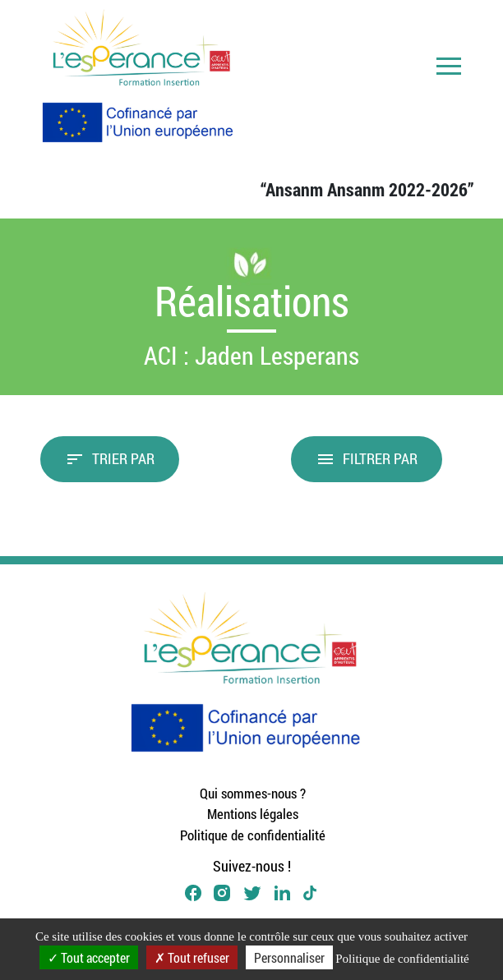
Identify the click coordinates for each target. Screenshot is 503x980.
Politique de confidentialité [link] (402, 959)
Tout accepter (89, 957)
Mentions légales (253, 814)
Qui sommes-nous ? (253, 793)
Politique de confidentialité (253, 835)
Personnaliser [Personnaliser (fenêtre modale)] (289, 957)
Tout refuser (192, 957)
